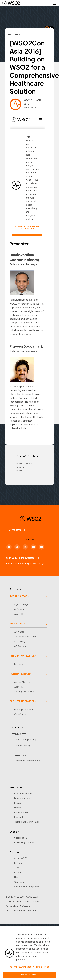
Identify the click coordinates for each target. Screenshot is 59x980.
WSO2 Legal (32, 897)
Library (18, 808)
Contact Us (17, 530)
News (17, 877)
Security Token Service (26, 691)
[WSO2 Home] (11, 3)
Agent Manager (22, 604)
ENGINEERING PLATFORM (23, 701)
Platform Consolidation (28, 761)
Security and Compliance (27, 887)
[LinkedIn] (25, 547)
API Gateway (21, 646)
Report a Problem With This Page (21, 910)
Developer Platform (24, 709)
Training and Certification (27, 822)
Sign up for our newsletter (23, 558)
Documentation (22, 798)
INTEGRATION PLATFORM (23, 656)
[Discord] (41, 547)
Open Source (21, 812)
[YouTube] (33, 547)
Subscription (21, 838)
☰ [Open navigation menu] (54, 3)
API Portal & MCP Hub (25, 637)
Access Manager (22, 682)
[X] (17, 547)
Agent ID (19, 614)
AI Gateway (20, 609)
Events (18, 803)
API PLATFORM (18, 624)
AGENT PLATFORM (20, 596)
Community (20, 882)
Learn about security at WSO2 (25, 563)
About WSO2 (21, 858)
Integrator (19, 664)
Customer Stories (23, 793)
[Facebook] (9, 547)
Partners (18, 863)
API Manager (20, 632)
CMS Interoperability (27, 739)
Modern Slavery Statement (18, 906)
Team (17, 868)
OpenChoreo (21, 714)
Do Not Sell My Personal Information (22, 901)
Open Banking (24, 746)
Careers (18, 872)
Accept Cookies (30, 975)
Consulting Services (24, 842)
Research (19, 817)
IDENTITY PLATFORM (21, 674)
